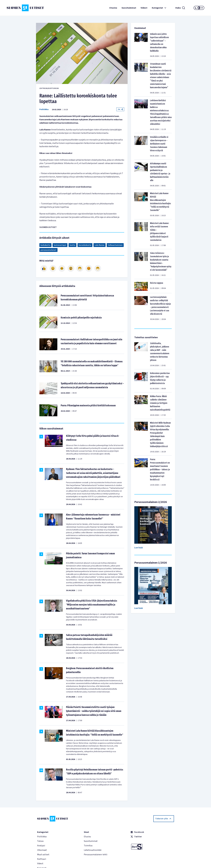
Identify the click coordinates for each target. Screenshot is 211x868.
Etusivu (113, 8)
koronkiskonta (85, 245)
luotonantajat (60, 245)
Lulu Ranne (100, 245)
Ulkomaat (42, 850)
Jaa (120, 109)
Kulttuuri (42, 859)
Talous (40, 841)
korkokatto (45, 245)
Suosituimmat (129, 8)
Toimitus (88, 846)
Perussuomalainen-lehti (96, 855)
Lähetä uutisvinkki (93, 850)
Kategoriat (159, 8)
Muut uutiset (43, 855)
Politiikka (44, 109)
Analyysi (41, 846)
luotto (72, 245)
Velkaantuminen (115, 245)
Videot (144, 8)
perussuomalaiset (48, 250)
